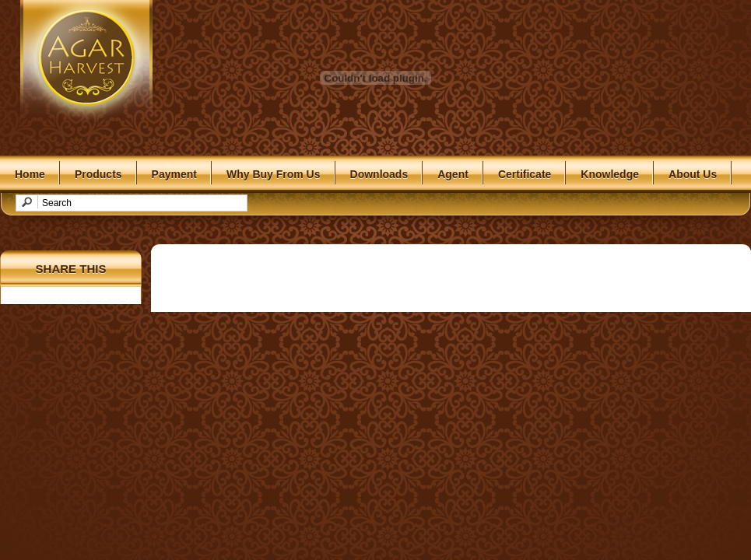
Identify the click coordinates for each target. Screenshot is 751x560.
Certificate (525, 174)
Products (98, 174)
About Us (693, 174)
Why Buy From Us (274, 174)
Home (30, 174)
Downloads (379, 174)
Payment (174, 174)
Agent (453, 174)
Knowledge (610, 174)
